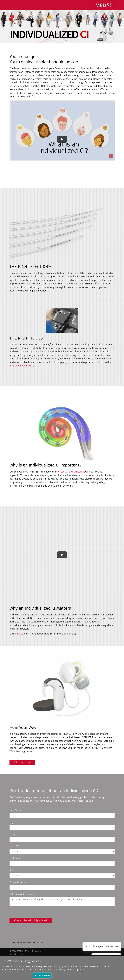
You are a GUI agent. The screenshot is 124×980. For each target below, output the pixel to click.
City (12, 822)
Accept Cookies (43, 975)
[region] (62, 968)
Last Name (15, 858)
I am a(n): (15, 846)
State (12, 870)
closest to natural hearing (71, 472)
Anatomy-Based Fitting (22, 366)
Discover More (22, 762)
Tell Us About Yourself (22, 894)
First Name (15, 810)
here (18, 634)
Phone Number (18, 882)
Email (12, 834)
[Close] (119, 960)
